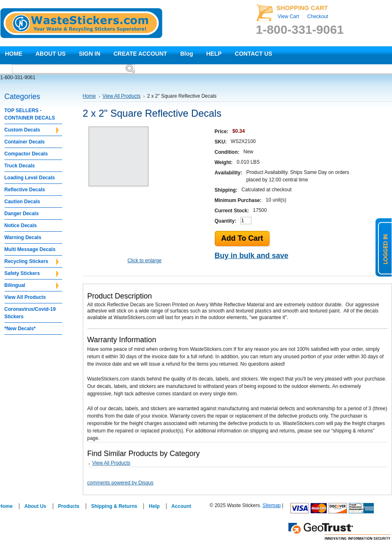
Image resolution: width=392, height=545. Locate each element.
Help (154, 506)
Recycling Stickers (32, 262)
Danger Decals (22, 214)
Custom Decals (32, 130)
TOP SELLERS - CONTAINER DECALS (30, 114)
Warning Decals (23, 237)
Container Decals (25, 142)
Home (89, 96)
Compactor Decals (26, 154)
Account (181, 506)
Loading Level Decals (30, 178)
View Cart (289, 16)
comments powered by (121, 483)
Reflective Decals (25, 190)
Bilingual (32, 286)
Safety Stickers (32, 274)
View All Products (25, 297)
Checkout (318, 16)
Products (69, 506)
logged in (384, 247)
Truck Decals (20, 166)
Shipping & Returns (114, 506)
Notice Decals (21, 226)
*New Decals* (20, 329)
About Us (35, 506)
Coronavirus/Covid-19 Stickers (30, 313)
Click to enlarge (144, 261)
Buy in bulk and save (252, 256)
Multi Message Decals (30, 249)
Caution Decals (22, 202)
